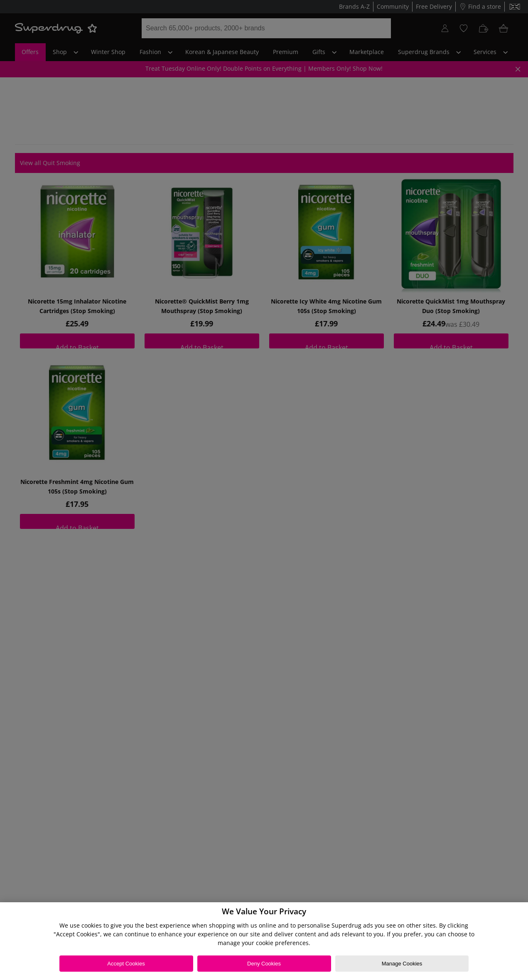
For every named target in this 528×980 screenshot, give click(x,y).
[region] (264, 941)
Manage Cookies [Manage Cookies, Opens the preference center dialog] (402, 964)
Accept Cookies (126, 964)
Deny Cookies (264, 964)
